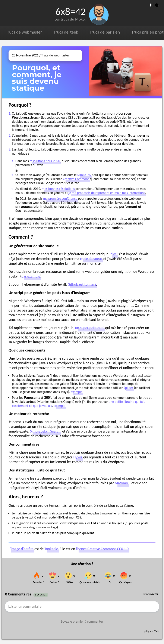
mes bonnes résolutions (58, 189)
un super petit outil (90, 328)
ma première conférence (60, 199)
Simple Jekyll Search (45, 431)
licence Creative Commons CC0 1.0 (102, 549)
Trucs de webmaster (24, 32)
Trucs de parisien (105, 32)
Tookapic (51, 549)
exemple (77, 392)
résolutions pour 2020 (45, 161)
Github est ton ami (82, 284)
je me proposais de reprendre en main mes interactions (107, 193)
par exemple (31, 276)
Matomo (122, 483)
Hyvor (78, 457)
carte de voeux (91, 259)
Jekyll (113, 254)
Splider (128, 388)
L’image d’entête (21, 549)
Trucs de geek (66, 32)
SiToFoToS (84, 175)
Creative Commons (76, 179)
